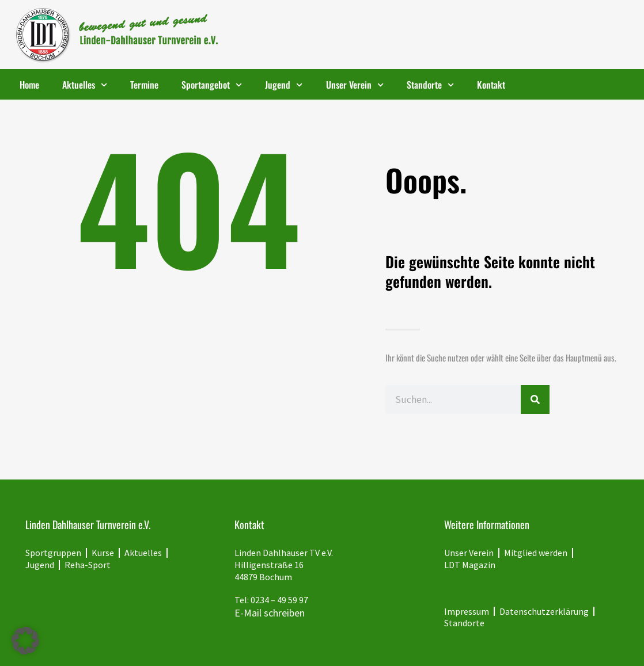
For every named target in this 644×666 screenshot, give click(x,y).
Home (29, 85)
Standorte (430, 85)
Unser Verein (355, 85)
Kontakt (491, 85)
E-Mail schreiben (270, 613)
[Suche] (535, 399)
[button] (25, 641)
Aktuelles (85, 85)
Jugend (284, 85)
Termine (144, 85)
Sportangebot (212, 85)
